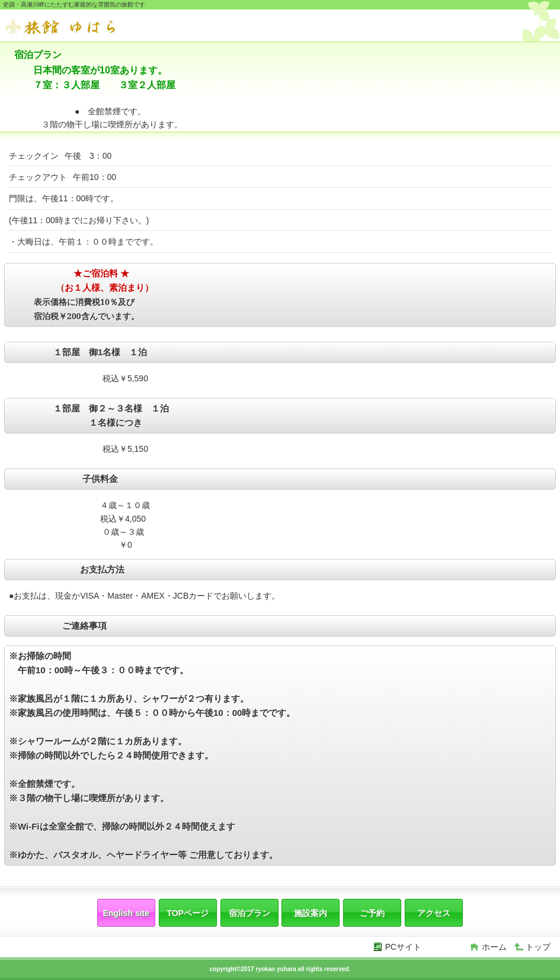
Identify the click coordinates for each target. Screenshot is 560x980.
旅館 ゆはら (94, 27)
